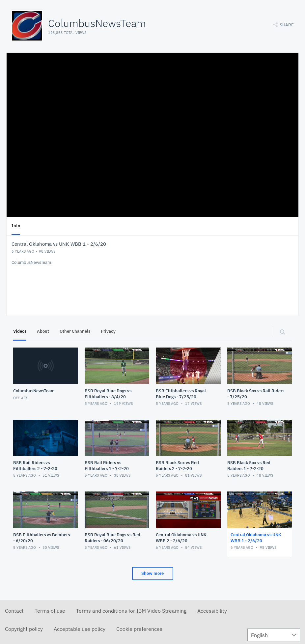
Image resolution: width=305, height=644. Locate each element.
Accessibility (212, 611)
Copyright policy (24, 629)
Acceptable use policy (80, 629)
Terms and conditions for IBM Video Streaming (131, 611)
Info (16, 226)
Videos (20, 331)
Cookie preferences (139, 629)
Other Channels (75, 331)
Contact (14, 611)
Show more (152, 573)
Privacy (108, 331)
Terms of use (50, 611)
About (43, 331)
